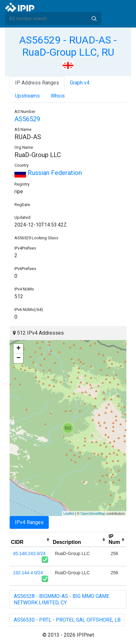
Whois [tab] (58, 96)
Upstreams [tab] (27, 96)
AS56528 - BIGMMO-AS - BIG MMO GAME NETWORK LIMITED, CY (62, 599)
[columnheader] (30, 540)
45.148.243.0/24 (29, 553)
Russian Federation (48, 173)
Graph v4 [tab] (80, 83)
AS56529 (27, 119)
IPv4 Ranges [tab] (29, 522)
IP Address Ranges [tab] (37, 83)
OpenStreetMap (93, 513)
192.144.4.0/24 (28, 573)
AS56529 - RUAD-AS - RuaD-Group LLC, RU (68, 46)
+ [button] (18, 349)
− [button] (18, 358)
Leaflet (69, 513)
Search (94, 19)
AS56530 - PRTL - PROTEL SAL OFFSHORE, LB (67, 620)
